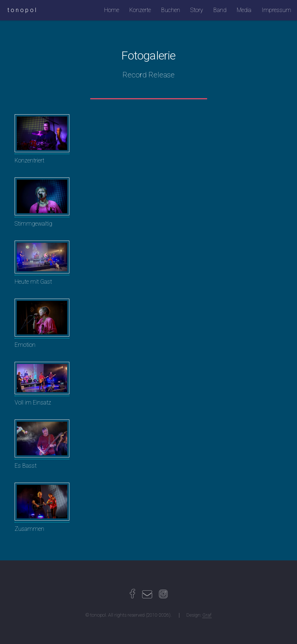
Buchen (171, 10)
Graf (207, 615)
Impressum (276, 10)
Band (220, 10)
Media (244, 10)
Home (112, 10)
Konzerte (140, 10)
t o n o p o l (22, 10)
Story (197, 10)
